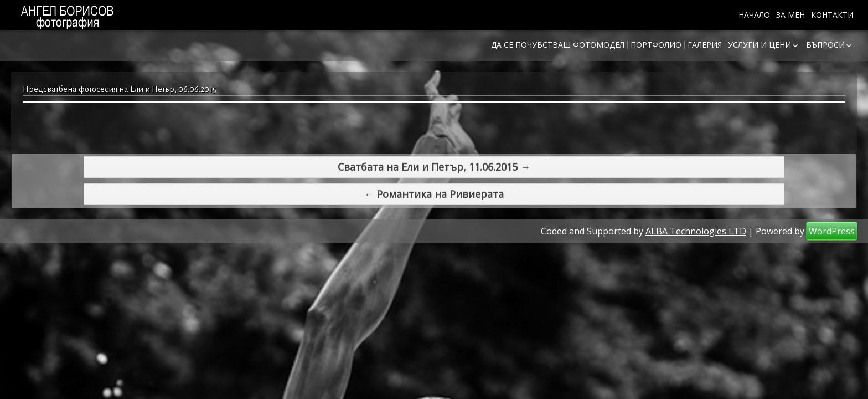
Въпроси (825, 45)
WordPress (832, 221)
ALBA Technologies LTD (696, 221)
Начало (754, 15)
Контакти (832, 15)
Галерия (705, 45)
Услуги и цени (759, 45)
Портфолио (656, 45)
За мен (790, 15)
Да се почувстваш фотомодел (558, 45)
